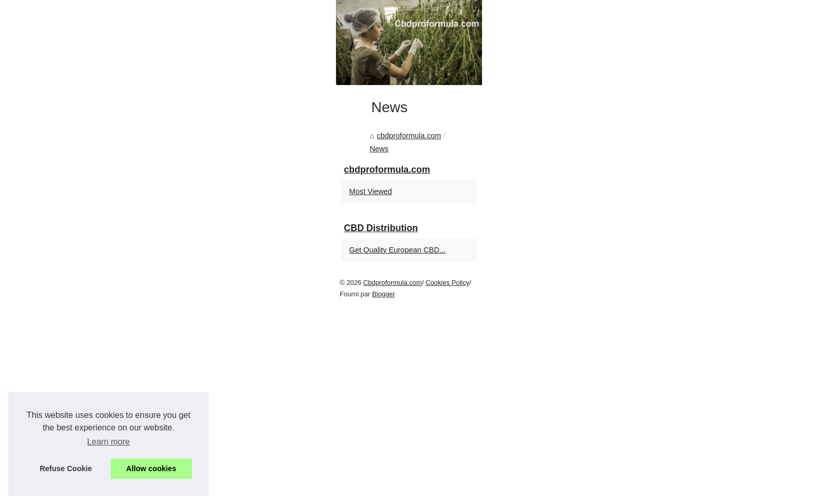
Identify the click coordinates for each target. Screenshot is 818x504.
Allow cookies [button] (151, 469)
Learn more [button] (109, 442)
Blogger (273, 493)
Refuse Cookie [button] (66, 469)
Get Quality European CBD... (627, 460)
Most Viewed (600, 402)
